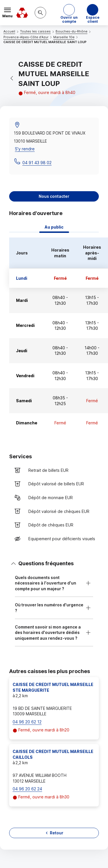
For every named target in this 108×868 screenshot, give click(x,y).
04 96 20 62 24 (27, 789)
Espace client (93, 18)
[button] (69, 13)
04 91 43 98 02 (37, 163)
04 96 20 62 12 (27, 722)
